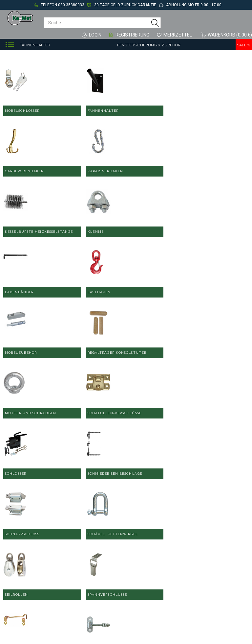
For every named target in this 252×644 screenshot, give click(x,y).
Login (95, 35)
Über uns (195, 564)
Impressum (137, 564)
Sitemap (134, 595)
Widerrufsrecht (141, 603)
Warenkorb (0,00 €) (230, 35)
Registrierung (132, 35)
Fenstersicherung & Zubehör (149, 45)
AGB (130, 572)
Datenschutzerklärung (148, 580)
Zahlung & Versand (145, 587)
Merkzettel (178, 35)
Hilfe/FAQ (196, 556)
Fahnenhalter (35, 45)
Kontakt (133, 556)
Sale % (243, 45)
